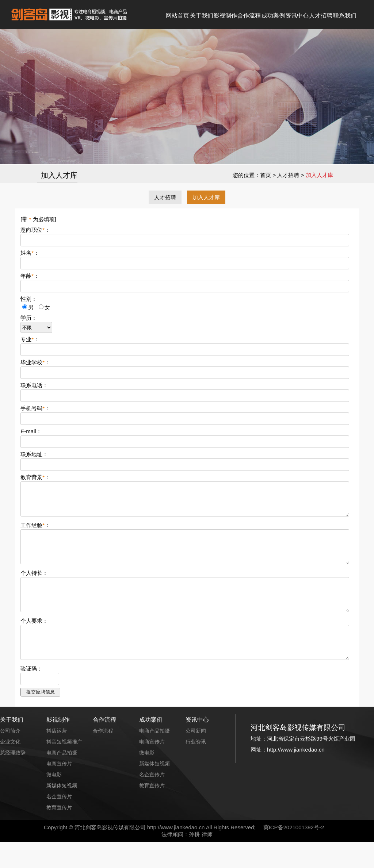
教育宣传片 (59, 834)
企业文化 (10, 768)
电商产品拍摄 (62, 779)
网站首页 (178, 16)
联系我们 (345, 16)
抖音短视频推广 (64, 768)
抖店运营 (57, 757)
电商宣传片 (59, 790)
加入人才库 (206, 197)
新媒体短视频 (62, 812)
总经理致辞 (13, 779)
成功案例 (273, 16)
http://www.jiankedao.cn (176, 854)
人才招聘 (321, 16)
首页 (266, 175)
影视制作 (225, 16)
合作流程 (249, 16)
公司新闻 (196, 757)
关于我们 (202, 16)
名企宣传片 (59, 823)
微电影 (54, 801)
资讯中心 (297, 16)
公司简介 (10, 757)
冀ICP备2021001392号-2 (294, 854)
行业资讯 (196, 768)
